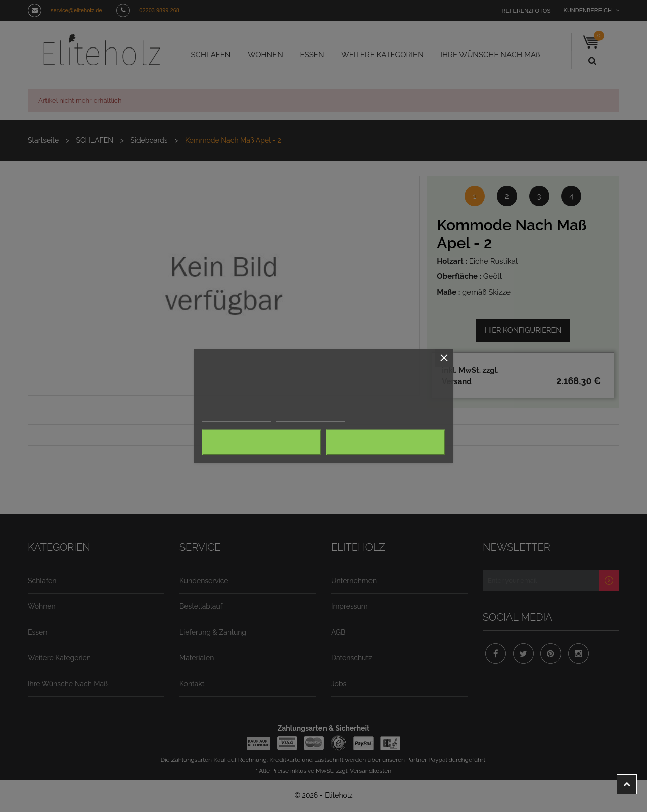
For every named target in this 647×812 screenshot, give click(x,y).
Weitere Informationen (233, 418)
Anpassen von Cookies (298, 418)
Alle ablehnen (262, 443)
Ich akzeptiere (385, 443)
